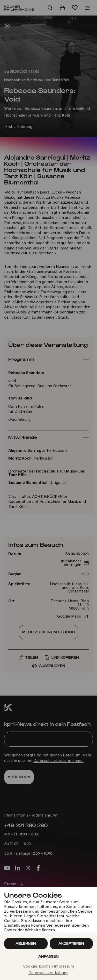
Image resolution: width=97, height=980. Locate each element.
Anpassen (48, 956)
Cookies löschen (38, 967)
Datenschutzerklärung (48, 973)
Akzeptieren (71, 943)
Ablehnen (26, 943)
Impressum (64, 967)
